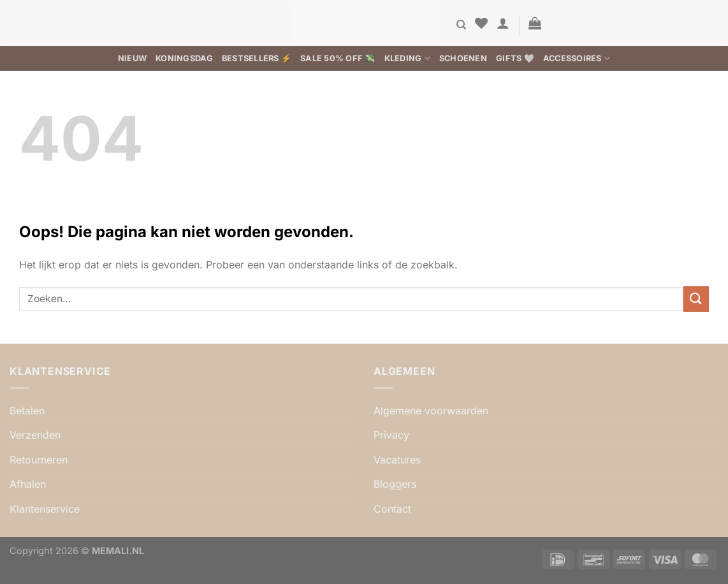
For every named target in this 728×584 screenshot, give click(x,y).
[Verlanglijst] (481, 23)
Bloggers (395, 484)
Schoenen (463, 58)
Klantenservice (45, 509)
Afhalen (28, 484)
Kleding (407, 58)
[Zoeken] (461, 25)
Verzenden (35, 435)
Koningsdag (184, 58)
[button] (503, 23)
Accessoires (577, 58)
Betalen (27, 411)
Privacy (391, 435)
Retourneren (39, 460)
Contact (392, 509)
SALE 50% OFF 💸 (338, 58)
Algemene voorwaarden (431, 411)
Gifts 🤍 (515, 58)
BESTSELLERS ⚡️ (257, 58)
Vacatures (397, 460)
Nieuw (132, 58)
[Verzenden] (696, 299)
